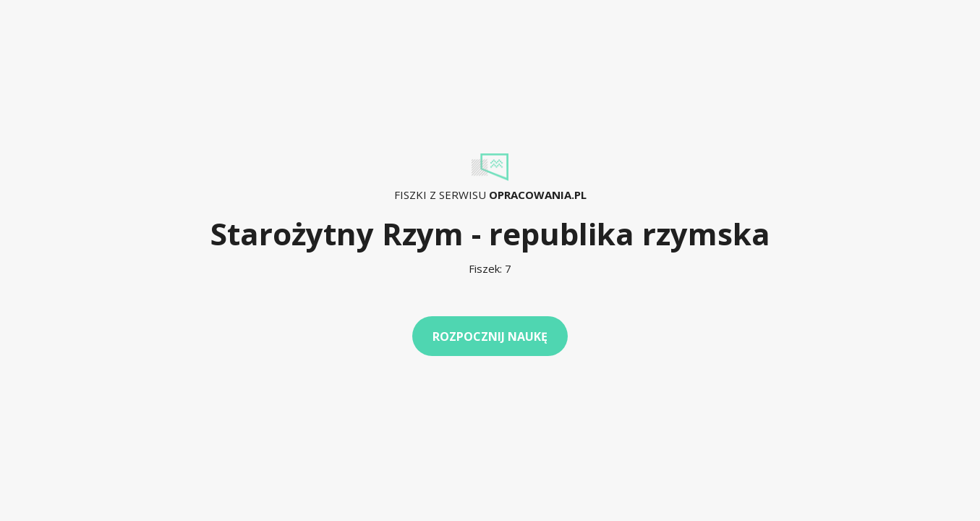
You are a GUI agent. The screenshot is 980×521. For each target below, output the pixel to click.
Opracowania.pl (538, 195)
